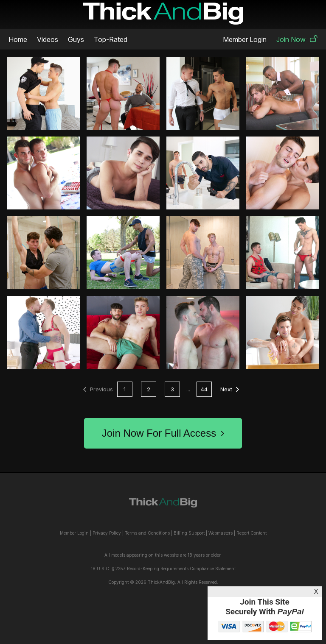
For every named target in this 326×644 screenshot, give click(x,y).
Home (18, 39)
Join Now (297, 39)
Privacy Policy (107, 533)
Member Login (245, 39)
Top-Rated (111, 39)
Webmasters (221, 533)
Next (230, 389)
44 (204, 389)
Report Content (252, 533)
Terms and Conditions (147, 533)
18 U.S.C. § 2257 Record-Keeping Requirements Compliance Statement (163, 569)
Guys (76, 39)
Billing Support (189, 533)
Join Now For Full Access (163, 433)
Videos (48, 39)
